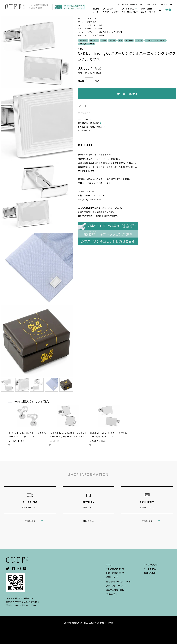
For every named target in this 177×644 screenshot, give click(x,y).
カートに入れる (127, 94)
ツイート (83, 106)
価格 (89, 28)
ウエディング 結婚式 (96, 35)
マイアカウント (166, 4)
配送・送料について (115, 573)
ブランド (91, 32)
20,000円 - (99, 28)
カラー (90, 25)
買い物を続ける (84, 130)
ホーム (81, 18)
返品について (83, 119)
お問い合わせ (150, 573)
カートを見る (150, 569)
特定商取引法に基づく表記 (88, 123)
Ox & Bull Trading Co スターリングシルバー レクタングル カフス (109, 435)
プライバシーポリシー (116, 586)
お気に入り (152, 4)
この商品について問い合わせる (90, 127)
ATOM (114, 594)
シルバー (100, 25)
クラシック (92, 18)
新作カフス (92, 22)
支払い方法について (115, 569)
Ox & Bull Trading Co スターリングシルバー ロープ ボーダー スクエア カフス (68, 435)
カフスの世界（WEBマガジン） (130, 4)
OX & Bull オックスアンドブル (110, 32)
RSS (108, 594)
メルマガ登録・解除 (115, 590)
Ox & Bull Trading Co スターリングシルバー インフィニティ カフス (27, 435)
